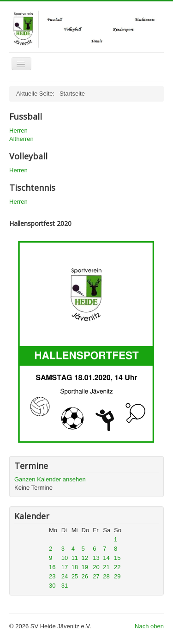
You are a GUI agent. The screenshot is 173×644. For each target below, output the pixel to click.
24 (65, 576)
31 (65, 586)
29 (117, 576)
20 (96, 567)
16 (52, 567)
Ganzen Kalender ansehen (50, 479)
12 (85, 558)
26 (85, 576)
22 (117, 567)
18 (75, 567)
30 (52, 586)
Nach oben (149, 626)
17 (65, 567)
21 (106, 567)
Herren (18, 131)
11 (75, 558)
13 (96, 558)
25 (75, 576)
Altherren (21, 139)
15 (117, 558)
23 (52, 576)
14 (106, 558)
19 (85, 567)
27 (96, 576)
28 (106, 576)
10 (65, 558)
